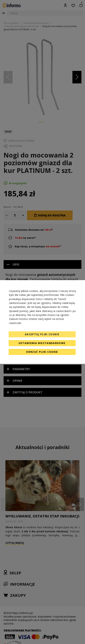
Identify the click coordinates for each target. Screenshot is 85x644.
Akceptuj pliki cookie (42, 334)
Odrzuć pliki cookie (42, 352)
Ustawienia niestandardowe (42, 343)
